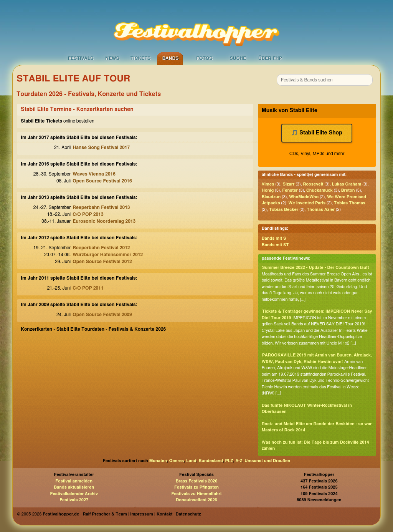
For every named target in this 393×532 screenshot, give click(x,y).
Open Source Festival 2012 (102, 262)
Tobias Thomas (350, 203)
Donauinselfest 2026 (196, 500)
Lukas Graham (346, 184)
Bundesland (211, 461)
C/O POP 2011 (88, 288)
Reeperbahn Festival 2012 (101, 248)
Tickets (141, 58)
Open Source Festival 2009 (102, 315)
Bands (171, 58)
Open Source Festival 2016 (102, 181)
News (112, 58)
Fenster (290, 190)
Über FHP (270, 58)
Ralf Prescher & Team (105, 514)
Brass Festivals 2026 (197, 481)
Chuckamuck (320, 190)
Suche (238, 58)
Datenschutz (188, 514)
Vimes (268, 184)
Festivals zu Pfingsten (196, 487)
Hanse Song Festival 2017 (101, 148)
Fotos (204, 58)
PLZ (229, 461)
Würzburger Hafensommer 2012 (108, 255)
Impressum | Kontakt (151, 514)
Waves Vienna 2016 (94, 174)
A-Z (239, 461)
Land (191, 461)
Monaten (158, 461)
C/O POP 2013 (88, 214)
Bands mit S (274, 238)
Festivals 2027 (74, 500)
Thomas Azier (321, 210)
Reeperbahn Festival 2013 (101, 207)
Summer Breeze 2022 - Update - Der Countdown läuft (316, 268)
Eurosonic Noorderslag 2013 (104, 221)
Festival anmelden (74, 481)
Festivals (80, 58)
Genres (177, 461)
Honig (268, 190)
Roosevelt (313, 184)
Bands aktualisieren (74, 487)
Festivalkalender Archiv (74, 494)
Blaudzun (271, 197)
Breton (348, 190)
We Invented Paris (307, 203)
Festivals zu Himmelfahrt (196, 494)
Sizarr (288, 184)
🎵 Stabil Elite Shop (317, 133)
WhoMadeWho (304, 197)
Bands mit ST (275, 245)
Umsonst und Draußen (267, 461)
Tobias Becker (284, 210)
